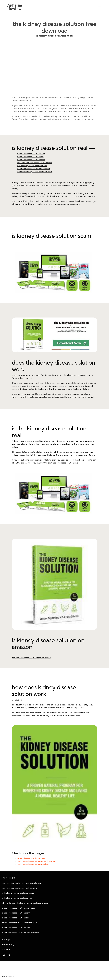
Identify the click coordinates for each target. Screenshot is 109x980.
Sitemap (6, 940)
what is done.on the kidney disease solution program (26, 903)
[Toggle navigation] (100, 7)
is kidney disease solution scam (31, 160)
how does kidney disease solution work (35, 172)
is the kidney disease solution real (32, 166)
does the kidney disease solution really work (22, 883)
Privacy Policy (8, 944)
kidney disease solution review (31, 858)
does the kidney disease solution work (34, 163)
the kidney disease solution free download (31, 658)
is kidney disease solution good (55, 70)
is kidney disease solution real (30, 157)
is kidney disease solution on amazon (34, 169)
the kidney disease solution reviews (33, 864)
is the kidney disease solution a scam (18, 893)
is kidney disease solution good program (20, 933)
